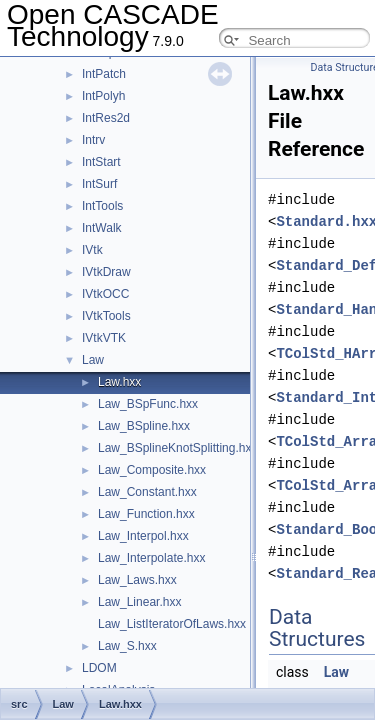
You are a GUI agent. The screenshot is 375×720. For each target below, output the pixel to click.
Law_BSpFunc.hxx (148, 404)
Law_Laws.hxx (137, 580)
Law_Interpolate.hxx (151, 558)
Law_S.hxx (127, 646)
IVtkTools (106, 316)
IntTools (102, 206)
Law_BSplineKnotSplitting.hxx (177, 448)
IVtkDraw (106, 272)
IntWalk (102, 228)
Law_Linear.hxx (139, 602)
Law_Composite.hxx (152, 470)
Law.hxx (119, 382)
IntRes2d (106, 118)
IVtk (92, 250)
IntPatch (104, 74)
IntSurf (99, 184)
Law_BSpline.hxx (144, 426)
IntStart (101, 162)
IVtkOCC (105, 294)
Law (93, 360)
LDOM (99, 668)
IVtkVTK (104, 338)
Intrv (93, 140)
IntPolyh (103, 96)
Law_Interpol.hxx (143, 536)
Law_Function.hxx (146, 514)
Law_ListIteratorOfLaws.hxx (172, 624)
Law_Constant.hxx (147, 492)
